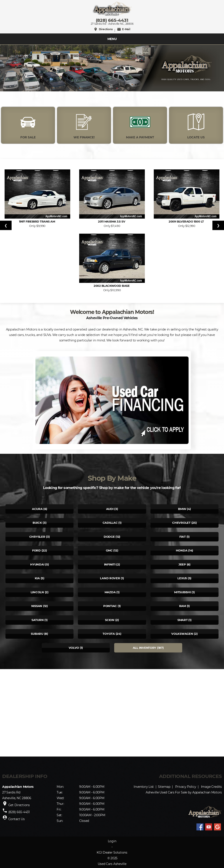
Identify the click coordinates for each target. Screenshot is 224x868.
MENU (112, 39)
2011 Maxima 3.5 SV (112, 221)
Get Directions (19, 805)
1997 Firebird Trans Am (37, 221)
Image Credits (211, 787)
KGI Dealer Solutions (112, 852)
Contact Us (17, 819)
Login (112, 841)
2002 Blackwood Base (112, 286)
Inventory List (144, 787)
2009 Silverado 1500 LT (187, 221)
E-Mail (124, 29)
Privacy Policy (186, 787)
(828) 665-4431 (112, 20)
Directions (103, 29)
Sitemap (164, 787)
